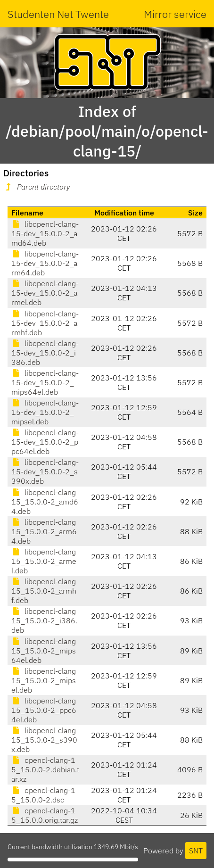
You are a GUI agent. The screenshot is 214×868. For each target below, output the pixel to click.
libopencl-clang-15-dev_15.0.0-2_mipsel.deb (45, 412)
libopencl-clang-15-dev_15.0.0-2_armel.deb (45, 293)
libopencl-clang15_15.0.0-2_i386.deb (44, 620)
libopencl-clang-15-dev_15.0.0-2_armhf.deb (45, 323)
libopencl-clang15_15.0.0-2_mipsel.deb (44, 680)
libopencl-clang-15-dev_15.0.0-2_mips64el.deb (45, 382)
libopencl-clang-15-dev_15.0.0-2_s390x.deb (45, 471)
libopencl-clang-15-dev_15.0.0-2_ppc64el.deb (45, 442)
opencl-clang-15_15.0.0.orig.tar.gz (45, 815)
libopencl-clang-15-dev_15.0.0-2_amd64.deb (45, 233)
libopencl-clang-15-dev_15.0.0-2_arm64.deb (45, 263)
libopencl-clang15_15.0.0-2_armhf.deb (44, 591)
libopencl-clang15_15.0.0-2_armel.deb (44, 561)
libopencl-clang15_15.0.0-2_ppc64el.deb (44, 710)
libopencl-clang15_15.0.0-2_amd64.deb (45, 502)
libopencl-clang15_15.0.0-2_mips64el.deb (44, 651)
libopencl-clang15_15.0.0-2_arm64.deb (44, 531)
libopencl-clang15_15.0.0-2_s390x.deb (44, 740)
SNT (196, 851)
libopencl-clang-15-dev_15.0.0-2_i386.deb (45, 353)
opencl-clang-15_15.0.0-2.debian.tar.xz (45, 769)
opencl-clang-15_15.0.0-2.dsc (43, 795)
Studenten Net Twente (58, 14)
